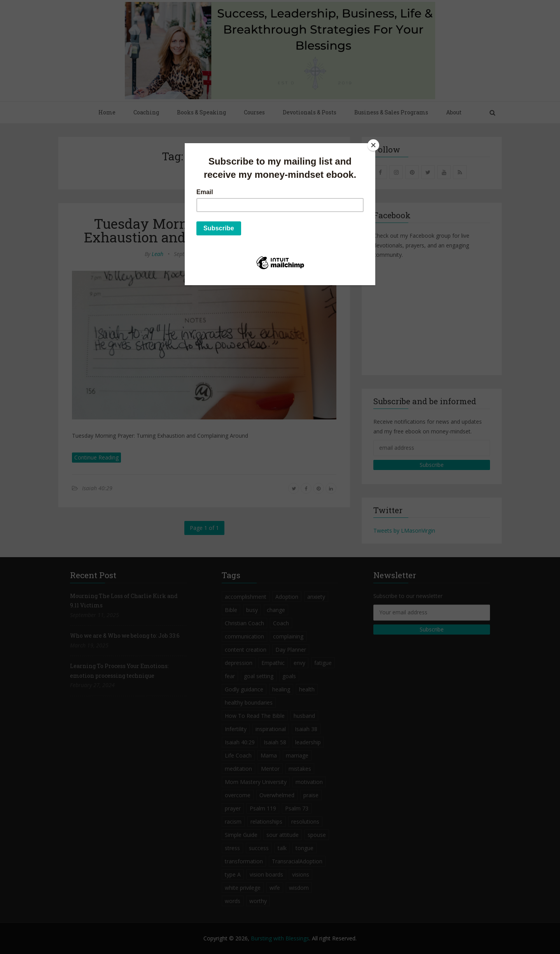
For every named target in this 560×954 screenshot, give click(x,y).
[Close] (373, 145)
